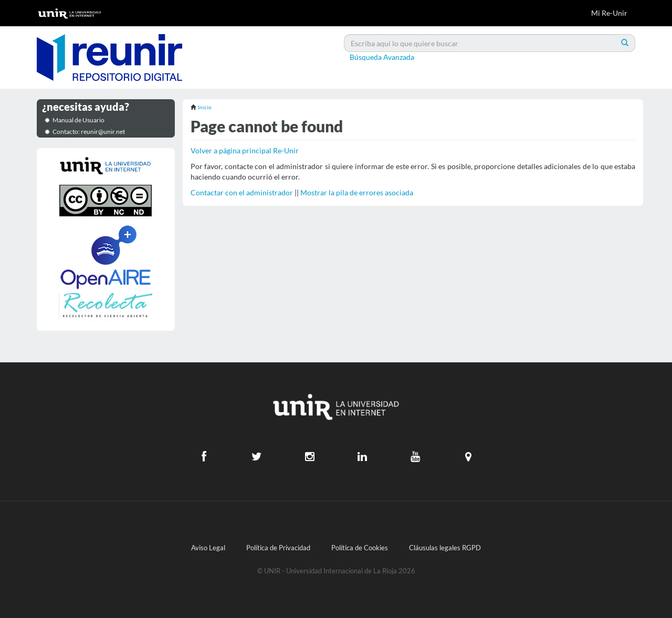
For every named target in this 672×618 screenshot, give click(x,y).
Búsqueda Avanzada (382, 57)
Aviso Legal (208, 548)
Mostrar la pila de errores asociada (357, 192)
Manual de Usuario (78, 120)
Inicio (205, 107)
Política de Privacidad (278, 548)
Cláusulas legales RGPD (445, 548)
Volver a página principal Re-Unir (245, 150)
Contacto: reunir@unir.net (89, 132)
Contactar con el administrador (242, 192)
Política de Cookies (360, 548)
